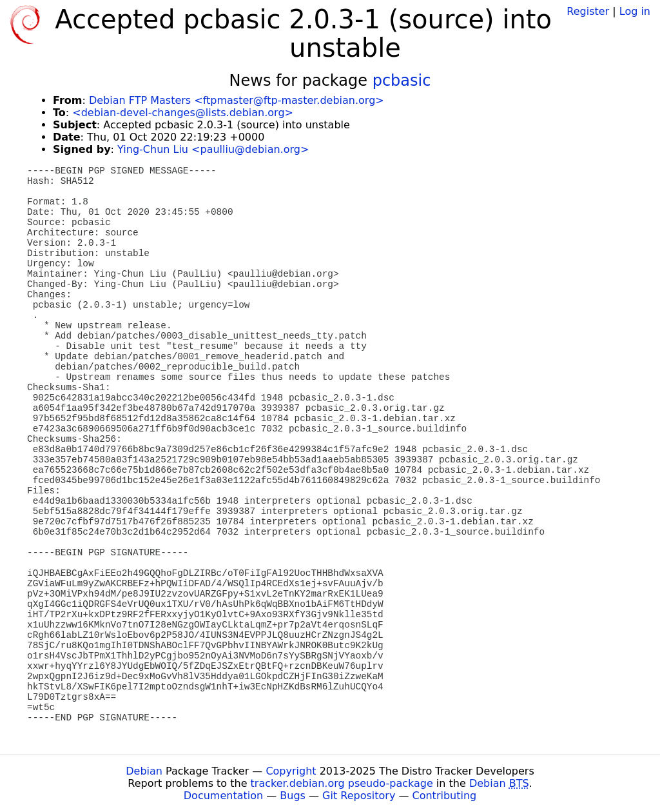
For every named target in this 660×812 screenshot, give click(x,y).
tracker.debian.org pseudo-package (342, 783)
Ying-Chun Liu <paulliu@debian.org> (213, 149)
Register (588, 11)
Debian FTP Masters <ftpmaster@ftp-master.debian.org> (237, 100)
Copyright (291, 771)
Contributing (445, 796)
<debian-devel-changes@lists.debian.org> (183, 113)
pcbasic (402, 81)
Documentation (223, 796)
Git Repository (359, 796)
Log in (635, 11)
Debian (144, 771)
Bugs (293, 796)
